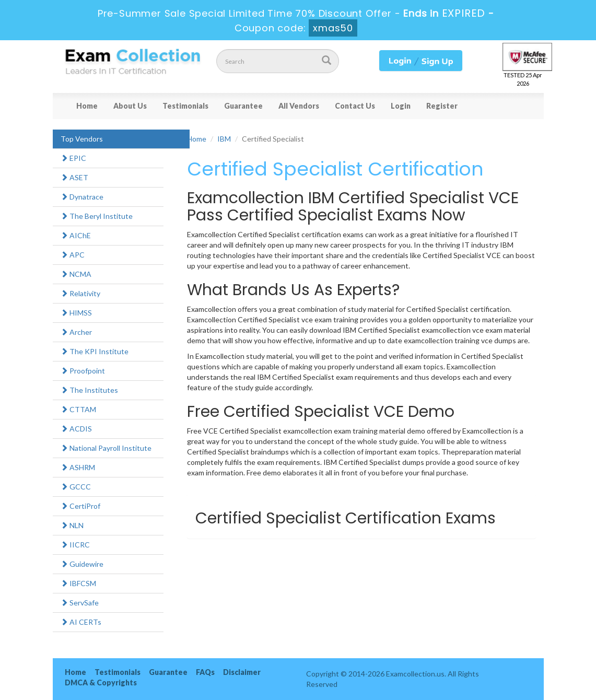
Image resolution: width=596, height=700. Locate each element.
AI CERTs (81, 622)
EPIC (73, 158)
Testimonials (185, 106)
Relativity (80, 293)
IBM (224, 139)
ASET (74, 177)
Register (442, 106)
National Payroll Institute (106, 448)
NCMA (76, 274)
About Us (130, 106)
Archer (76, 332)
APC (73, 255)
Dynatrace (82, 197)
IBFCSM (78, 583)
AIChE (76, 235)
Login (401, 106)
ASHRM (78, 467)
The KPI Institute (95, 351)
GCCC (76, 487)
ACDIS (76, 429)
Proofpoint (83, 371)
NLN (72, 525)
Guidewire (82, 564)
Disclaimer (242, 672)
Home (87, 106)
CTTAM (78, 409)
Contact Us (355, 106)
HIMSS (76, 313)
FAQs (205, 672)
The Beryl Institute (97, 216)
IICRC (75, 545)
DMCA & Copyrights (101, 682)
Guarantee (243, 106)
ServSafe (80, 603)
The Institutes (89, 390)
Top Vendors (82, 139)
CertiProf (80, 506)
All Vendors (299, 106)
